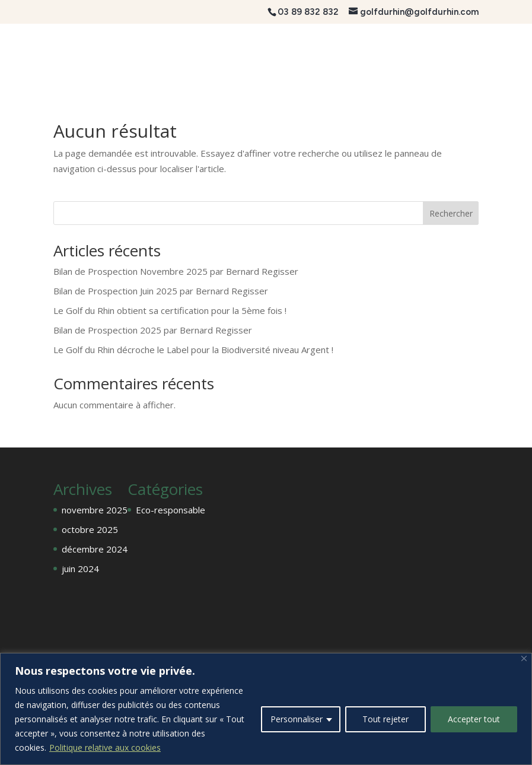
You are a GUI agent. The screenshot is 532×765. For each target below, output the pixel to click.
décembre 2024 (95, 549)
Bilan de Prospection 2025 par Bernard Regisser (153, 330)
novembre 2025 (95, 510)
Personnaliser (297, 719)
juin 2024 (80, 569)
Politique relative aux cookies (105, 747)
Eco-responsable (171, 510)
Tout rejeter (386, 719)
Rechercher (451, 213)
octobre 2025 (90, 529)
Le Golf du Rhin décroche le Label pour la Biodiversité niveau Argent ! (193, 350)
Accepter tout (474, 719)
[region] (266, 709)
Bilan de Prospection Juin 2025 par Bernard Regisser (161, 291)
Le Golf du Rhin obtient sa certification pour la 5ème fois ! (170, 310)
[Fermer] (524, 658)
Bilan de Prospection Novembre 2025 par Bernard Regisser (176, 271)
